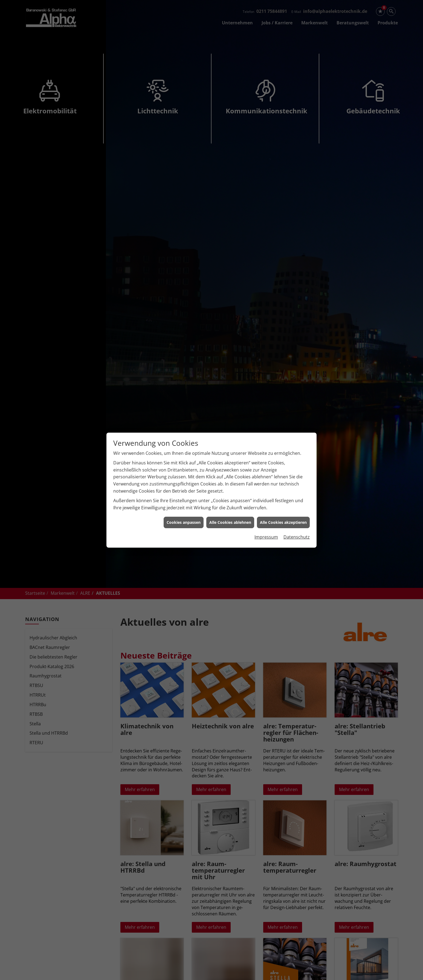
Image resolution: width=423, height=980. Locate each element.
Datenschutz (297, 537)
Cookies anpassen (184, 522)
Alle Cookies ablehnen (230, 522)
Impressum (266, 537)
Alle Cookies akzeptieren (283, 522)
